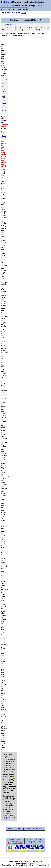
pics (14, 9)
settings (32, 6)
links (25, 9)
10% (4, 84)
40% (4, 91)
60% (4, 97)
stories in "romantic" (15, 829)
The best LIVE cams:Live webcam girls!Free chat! (35, 841)
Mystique (11, 25)
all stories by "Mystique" (34, 829)
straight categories (30, 2)
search (24, 6)
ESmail (40, 6)
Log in (24, 13)
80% (4, 103)
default (5, 80)
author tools (6, 9)
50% (4, 95)
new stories (16, 6)
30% (4, 89)
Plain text (3, 120)
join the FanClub (9, 771)
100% (4, 110)
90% (4, 107)
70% (4, 101)
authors (42, 2)
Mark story (3, 133)
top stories (5, 6)
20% (4, 86)
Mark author (4, 137)
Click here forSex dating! (15, 840)
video (19, 9)
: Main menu (11, 2)
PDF (3, 122)
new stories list (8, 816)
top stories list (8, 819)
